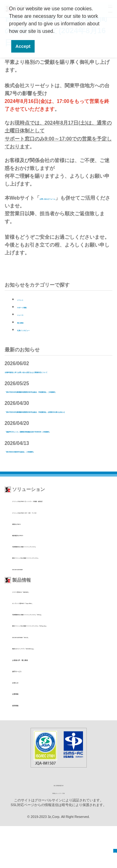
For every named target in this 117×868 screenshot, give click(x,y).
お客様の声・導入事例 (36, 701)
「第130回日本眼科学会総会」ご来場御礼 (51, 481)
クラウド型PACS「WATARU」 (40, 622)
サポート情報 (32, 306)
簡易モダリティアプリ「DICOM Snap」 (49, 690)
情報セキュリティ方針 (59, 834)
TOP (111, 847)
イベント (27, 299)
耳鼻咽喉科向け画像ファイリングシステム (51, 577)
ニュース (27, 314)
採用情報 (22, 746)
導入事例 (27, 322)
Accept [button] (23, 46)
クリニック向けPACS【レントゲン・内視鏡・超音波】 (62, 531)
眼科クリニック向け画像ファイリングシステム (55, 588)
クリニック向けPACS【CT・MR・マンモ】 (52, 542)
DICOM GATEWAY (29, 599)
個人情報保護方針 (59, 827)
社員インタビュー (37, 329)
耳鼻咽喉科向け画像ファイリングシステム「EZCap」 (61, 644)
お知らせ (22, 724)
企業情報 (22, 735)
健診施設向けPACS (30, 565)
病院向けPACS (26, 554)
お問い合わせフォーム (65, 198)
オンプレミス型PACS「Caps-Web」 (45, 633)
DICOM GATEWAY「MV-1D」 (39, 678)
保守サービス (26, 712)
